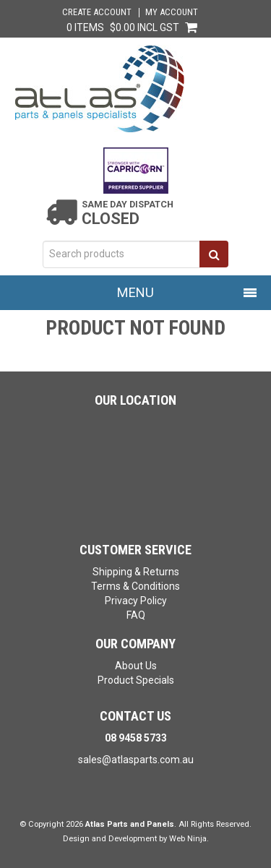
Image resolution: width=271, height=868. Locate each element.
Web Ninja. (189, 839)
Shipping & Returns (136, 572)
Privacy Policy (136, 601)
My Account (172, 13)
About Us (136, 666)
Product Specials (136, 680)
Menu (135, 292)
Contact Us (135, 716)
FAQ (136, 615)
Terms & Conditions (135, 586)
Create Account (97, 13)
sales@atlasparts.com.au (136, 760)
